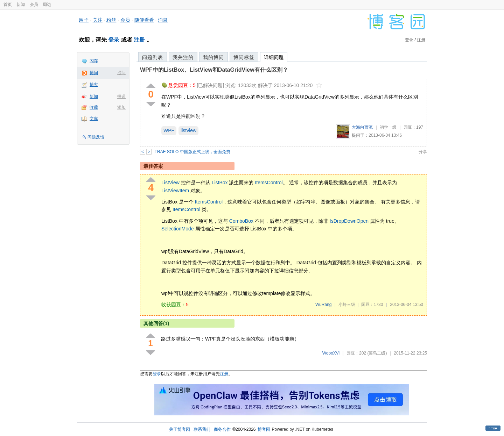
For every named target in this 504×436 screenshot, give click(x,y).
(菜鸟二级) (377, 353)
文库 (94, 119)
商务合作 (222, 429)
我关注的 (183, 57)
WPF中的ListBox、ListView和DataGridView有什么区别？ (214, 70)
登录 (114, 40)
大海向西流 (362, 127)
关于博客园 (180, 429)
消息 (163, 20)
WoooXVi (331, 353)
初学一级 (388, 127)
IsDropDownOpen (349, 221)
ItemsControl (269, 183)
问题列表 (153, 57)
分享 (423, 152)
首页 (8, 5)
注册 (139, 40)
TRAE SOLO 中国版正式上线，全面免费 (192, 152)
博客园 (264, 429)
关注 (98, 20)
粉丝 (111, 20)
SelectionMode (178, 229)
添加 (121, 107)
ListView (170, 183)
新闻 (21, 5)
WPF (169, 130)
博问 (94, 73)
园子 (84, 20)
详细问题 (274, 57)
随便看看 (144, 20)
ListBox (220, 183)
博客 (94, 85)
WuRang (323, 305)
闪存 (94, 61)
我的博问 (213, 57)
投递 (121, 97)
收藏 (94, 107)
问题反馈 (96, 137)
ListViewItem (175, 191)
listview (188, 130)
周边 (47, 5)
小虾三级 (347, 305)
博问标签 (244, 57)
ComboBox (241, 221)
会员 (34, 5)
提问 (121, 73)
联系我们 (202, 429)
